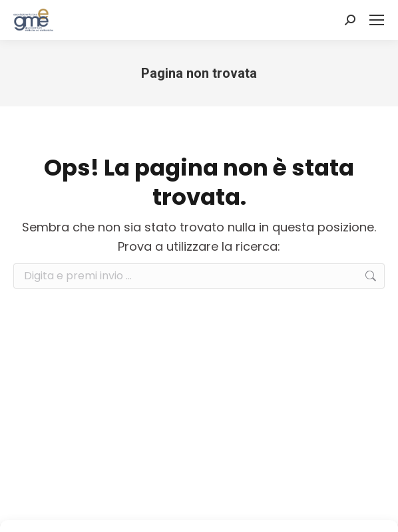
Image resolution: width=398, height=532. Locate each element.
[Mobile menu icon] (377, 20)
